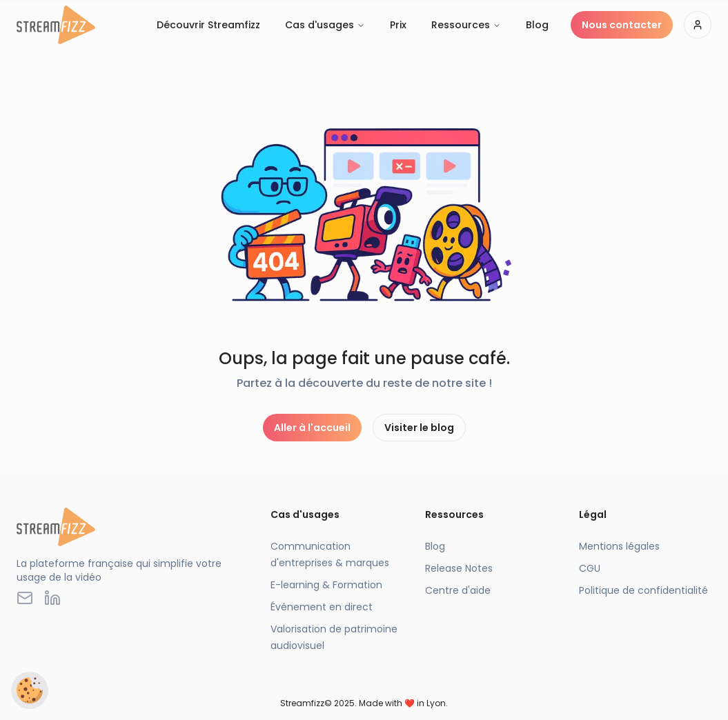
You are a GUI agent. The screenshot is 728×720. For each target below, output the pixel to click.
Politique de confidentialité (643, 590)
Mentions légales (619, 546)
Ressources (466, 25)
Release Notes (459, 568)
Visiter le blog (419, 428)
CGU (590, 568)
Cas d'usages (325, 25)
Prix (398, 25)
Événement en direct (322, 607)
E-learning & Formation (326, 585)
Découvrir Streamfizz (208, 25)
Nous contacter (622, 25)
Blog (537, 25)
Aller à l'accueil (312, 428)
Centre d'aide (458, 590)
